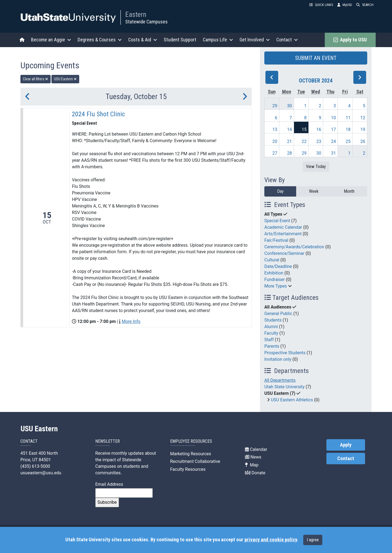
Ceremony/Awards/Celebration (294, 247)
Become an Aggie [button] (51, 40)
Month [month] (349, 191)
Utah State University (284, 387)
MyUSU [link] (345, 5)
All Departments (280, 380)
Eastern (136, 14)
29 (275, 106)
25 (348, 141)
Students (273, 320)
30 (289, 106)
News (253, 457)
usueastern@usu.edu (41, 473)
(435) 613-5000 (35, 466)
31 (333, 153)
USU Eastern (39, 429)
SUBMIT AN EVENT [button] (316, 58)
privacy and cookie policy (271, 540)
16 (319, 129)
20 (275, 141)
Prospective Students (285, 353)
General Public (278, 314)
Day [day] (280, 191)
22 (304, 141)
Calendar (256, 449)
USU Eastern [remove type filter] (65, 79)
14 (289, 129)
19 (363, 129)
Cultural (272, 260)
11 (348, 118)
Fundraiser (275, 279)
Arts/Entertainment (283, 234)
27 (275, 153)
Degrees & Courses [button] (100, 40)
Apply (346, 445)
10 (333, 118)
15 (304, 129)
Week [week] (314, 191)
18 (348, 129)
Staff (269, 340)
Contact (346, 459)
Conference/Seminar (284, 253)
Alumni (271, 327)
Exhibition (274, 273)
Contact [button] (287, 40)
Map (252, 465)
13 (275, 129)
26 (363, 141)
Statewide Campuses (146, 22)
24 (333, 141)
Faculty (271, 333)
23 (319, 141)
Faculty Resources (188, 469)
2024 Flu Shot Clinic (98, 114)
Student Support (180, 40)
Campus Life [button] (218, 40)
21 (289, 141)
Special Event (277, 221)
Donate (255, 473)
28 (289, 153)
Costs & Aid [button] (143, 40)
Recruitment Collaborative (195, 461)
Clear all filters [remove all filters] (36, 79)
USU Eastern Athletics (292, 400)
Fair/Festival (276, 240)
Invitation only (278, 359)
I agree (313, 540)
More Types (276, 286)
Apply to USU (350, 40)
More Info (131, 321)
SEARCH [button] (365, 5)
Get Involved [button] (255, 40)
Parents (272, 346)
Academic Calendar (283, 227)
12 (363, 118)
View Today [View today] (316, 166)
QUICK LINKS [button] (321, 5)
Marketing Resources (191, 454)
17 (333, 129)
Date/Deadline (278, 266)
